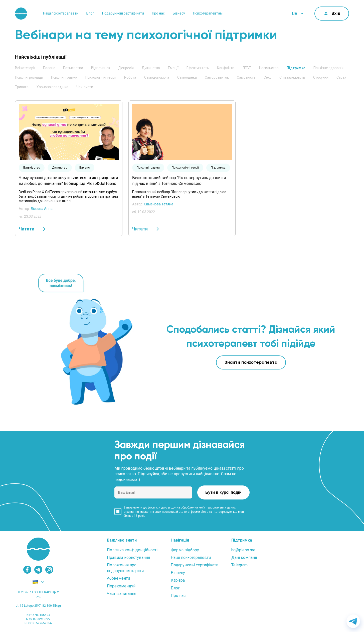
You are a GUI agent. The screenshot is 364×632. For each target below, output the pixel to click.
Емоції (173, 68)
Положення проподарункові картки (125, 568)
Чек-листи (85, 87)
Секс (267, 77)
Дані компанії (244, 557)
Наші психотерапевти (61, 13)
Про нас (158, 13)
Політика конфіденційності (132, 550)
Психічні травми (64, 77)
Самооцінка (187, 77)
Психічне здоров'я (328, 68)
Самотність (246, 77)
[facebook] (27, 570)
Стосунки (321, 77)
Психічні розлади (29, 77)
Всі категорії (25, 68)
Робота (130, 77)
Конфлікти (226, 68)
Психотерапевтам (208, 13)
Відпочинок (101, 68)
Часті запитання (122, 594)
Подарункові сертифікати (123, 13)
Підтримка (296, 68)
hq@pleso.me (243, 550)
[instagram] (49, 570)
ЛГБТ (247, 68)
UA (295, 14)
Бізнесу (179, 13)
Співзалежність (292, 77)
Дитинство (151, 68)
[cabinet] (332, 14)
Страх (341, 77)
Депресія (126, 68)
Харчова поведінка (52, 87)
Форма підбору (185, 550)
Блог (90, 13)
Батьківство (73, 68)
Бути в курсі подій (223, 492)
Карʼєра (178, 580)
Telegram (239, 565)
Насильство (269, 68)
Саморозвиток (217, 77)
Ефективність (198, 68)
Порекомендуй (121, 586)
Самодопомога (157, 77)
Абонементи (118, 578)
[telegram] (38, 570)
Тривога (22, 87)
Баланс (49, 68)
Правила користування (128, 557)
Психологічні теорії (101, 77)
